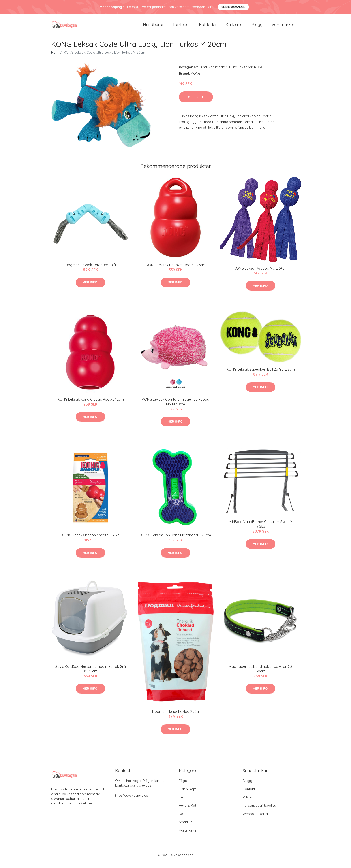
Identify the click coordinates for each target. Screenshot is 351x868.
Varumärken (283, 27)
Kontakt (249, 794)
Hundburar (153, 27)
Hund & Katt (188, 811)
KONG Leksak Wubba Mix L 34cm (261, 274)
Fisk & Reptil (188, 794)
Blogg (257, 27)
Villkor (247, 803)
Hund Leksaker (241, 72)
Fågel (183, 786)
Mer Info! (196, 102)
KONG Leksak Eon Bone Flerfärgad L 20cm (176, 540)
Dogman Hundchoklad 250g (175, 717)
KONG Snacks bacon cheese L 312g (90, 540)
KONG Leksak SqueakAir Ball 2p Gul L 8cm (261, 375)
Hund (203, 72)
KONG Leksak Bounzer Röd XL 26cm (176, 270)
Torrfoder (181, 27)
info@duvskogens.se (132, 801)
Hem (55, 58)
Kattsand (234, 27)
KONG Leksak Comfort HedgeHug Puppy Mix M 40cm (175, 407)
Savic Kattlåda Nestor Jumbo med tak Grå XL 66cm (91, 674)
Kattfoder (208, 27)
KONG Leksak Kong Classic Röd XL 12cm (91, 405)
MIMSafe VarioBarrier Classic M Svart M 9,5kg (261, 529)
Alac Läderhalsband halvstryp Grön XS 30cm (261, 674)
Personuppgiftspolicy (259, 811)
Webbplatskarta (255, 819)
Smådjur (185, 827)
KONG (259, 72)
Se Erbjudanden (233, 7)
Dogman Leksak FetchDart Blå (91, 270)
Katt (182, 819)
